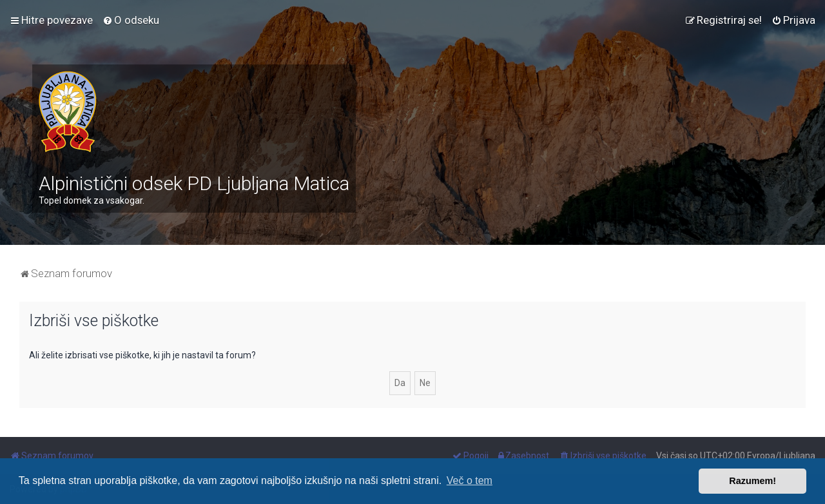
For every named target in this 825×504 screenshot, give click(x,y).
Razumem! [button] (752, 481)
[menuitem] (131, 20)
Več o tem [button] (470, 480)
